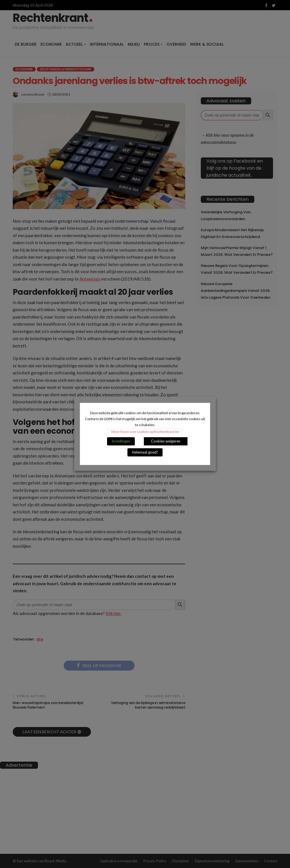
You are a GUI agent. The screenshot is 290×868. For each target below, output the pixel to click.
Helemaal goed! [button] (145, 452)
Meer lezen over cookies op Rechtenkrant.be (145, 432)
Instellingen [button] (121, 441)
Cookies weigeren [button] (166, 441)
